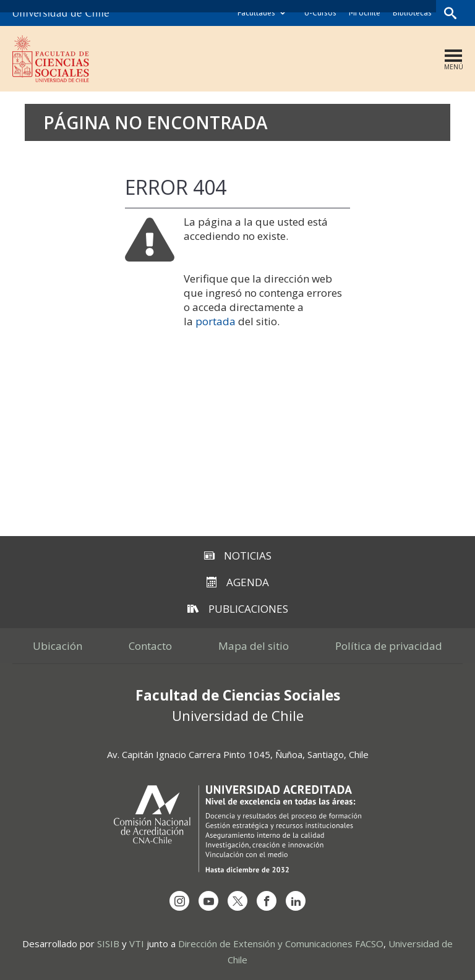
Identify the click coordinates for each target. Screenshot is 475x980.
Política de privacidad (389, 646)
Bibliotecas (412, 13)
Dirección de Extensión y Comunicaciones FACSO (281, 944)
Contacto (150, 646)
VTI (137, 944)
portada (216, 321)
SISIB (108, 944)
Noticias (238, 556)
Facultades (256, 13)
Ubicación (58, 646)
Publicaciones (238, 609)
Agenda (238, 582)
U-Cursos (320, 13)
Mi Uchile (365, 13)
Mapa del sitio (254, 646)
